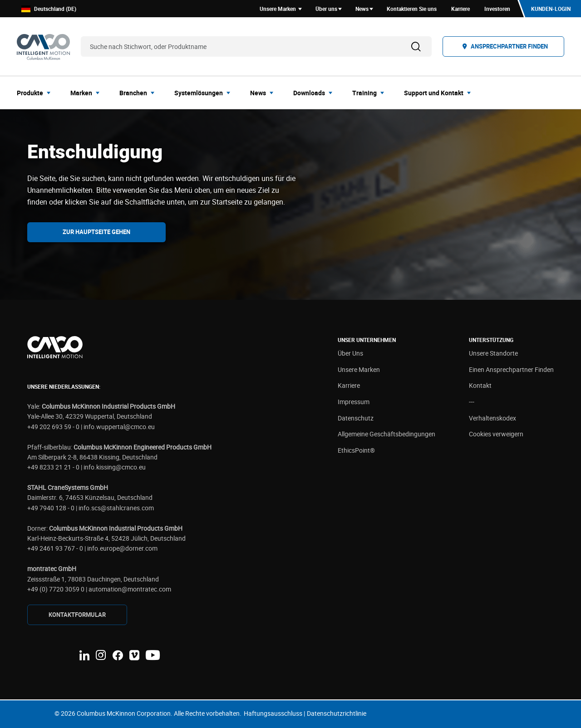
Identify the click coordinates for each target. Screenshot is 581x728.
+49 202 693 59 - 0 (53, 427)
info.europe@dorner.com (122, 548)
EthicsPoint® (356, 450)
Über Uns (350, 353)
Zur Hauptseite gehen (96, 232)
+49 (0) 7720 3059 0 (56, 589)
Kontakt (480, 385)
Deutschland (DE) (49, 9)
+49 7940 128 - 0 (51, 508)
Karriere (349, 385)
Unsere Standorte (493, 353)
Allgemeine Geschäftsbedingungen (387, 434)
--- (472, 402)
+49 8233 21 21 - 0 (53, 467)
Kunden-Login (551, 9)
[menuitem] (36, 93)
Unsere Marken (359, 369)
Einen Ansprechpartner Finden (511, 369)
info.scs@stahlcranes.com (116, 508)
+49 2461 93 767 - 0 (55, 548)
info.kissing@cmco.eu (115, 467)
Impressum (354, 402)
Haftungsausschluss (273, 713)
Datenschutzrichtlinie (337, 713)
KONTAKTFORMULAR (77, 615)
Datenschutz (356, 418)
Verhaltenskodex (492, 418)
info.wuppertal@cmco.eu (119, 427)
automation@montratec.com (130, 589)
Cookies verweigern (496, 434)
